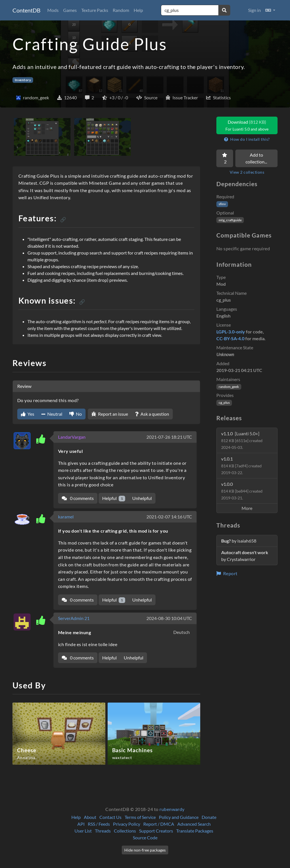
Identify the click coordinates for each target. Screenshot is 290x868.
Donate (209, 817)
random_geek (229, 387)
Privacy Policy (127, 824)
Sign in (254, 10)
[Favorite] (225, 158)
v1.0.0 (242, 491)
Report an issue (110, 414)
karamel (66, 517)
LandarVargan (72, 437)
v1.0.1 (241, 465)
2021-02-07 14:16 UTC (169, 517)
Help (138, 10)
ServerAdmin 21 (74, 618)
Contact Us (110, 817)
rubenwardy (172, 809)
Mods (53, 10)
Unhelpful (142, 498)
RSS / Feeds (99, 824)
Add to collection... (256, 158)
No (76, 414)
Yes (28, 414)
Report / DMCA (159, 824)
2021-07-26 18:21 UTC (169, 437)
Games (70, 10)
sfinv (222, 204)
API (81, 824)
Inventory (23, 80)
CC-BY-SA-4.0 (230, 338)
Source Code (145, 837)
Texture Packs (95, 10)
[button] (270, 10)
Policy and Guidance (179, 817)
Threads (103, 831)
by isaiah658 (239, 541)
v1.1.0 (242, 440)
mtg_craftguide (230, 220)
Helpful (114, 498)
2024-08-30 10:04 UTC (169, 618)
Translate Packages (195, 831)
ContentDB (26, 10)
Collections (125, 831)
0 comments (78, 498)
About (90, 817)
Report (227, 573)
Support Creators (156, 831)
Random (121, 10)
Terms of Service (140, 817)
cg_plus (224, 403)
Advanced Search (194, 824)
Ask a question (152, 414)
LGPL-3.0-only (231, 332)
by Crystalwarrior (245, 556)
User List (83, 831)
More (247, 508)
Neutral (52, 414)
